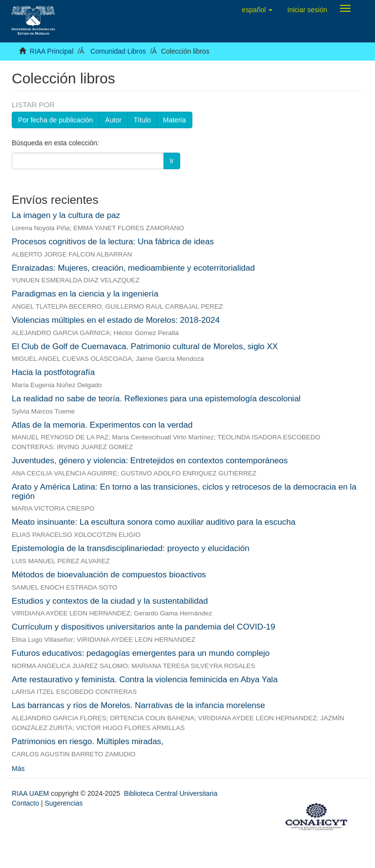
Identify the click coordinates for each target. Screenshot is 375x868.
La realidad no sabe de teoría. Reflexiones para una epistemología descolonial (156, 399)
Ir (172, 161)
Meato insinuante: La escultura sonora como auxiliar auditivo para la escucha (154, 522)
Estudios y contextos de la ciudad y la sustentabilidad (110, 601)
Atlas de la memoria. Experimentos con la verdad (102, 425)
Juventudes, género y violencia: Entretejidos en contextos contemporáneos (150, 461)
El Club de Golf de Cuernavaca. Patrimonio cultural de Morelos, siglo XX (145, 346)
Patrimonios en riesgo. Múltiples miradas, (88, 741)
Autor (113, 120)
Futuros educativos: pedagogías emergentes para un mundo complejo (141, 653)
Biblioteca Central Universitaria (171, 793)
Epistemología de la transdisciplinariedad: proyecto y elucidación (131, 548)
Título (142, 120)
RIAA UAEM (31, 793)
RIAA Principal (52, 51)
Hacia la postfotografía (53, 372)
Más (18, 769)
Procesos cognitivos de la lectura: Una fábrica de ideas (113, 242)
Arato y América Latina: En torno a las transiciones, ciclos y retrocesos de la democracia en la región (184, 492)
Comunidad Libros (118, 51)
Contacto (25, 803)
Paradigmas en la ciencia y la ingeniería (85, 294)
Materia (175, 120)
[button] (257, 10)
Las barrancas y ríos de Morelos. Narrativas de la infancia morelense (138, 705)
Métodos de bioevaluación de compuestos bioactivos (109, 575)
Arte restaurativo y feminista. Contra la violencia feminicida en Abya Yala (145, 680)
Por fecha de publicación (55, 120)
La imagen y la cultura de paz (66, 215)
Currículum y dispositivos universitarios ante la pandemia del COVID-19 (144, 627)
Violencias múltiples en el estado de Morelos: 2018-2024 (116, 320)
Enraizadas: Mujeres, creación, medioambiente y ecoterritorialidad (133, 268)
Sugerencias (63, 803)
